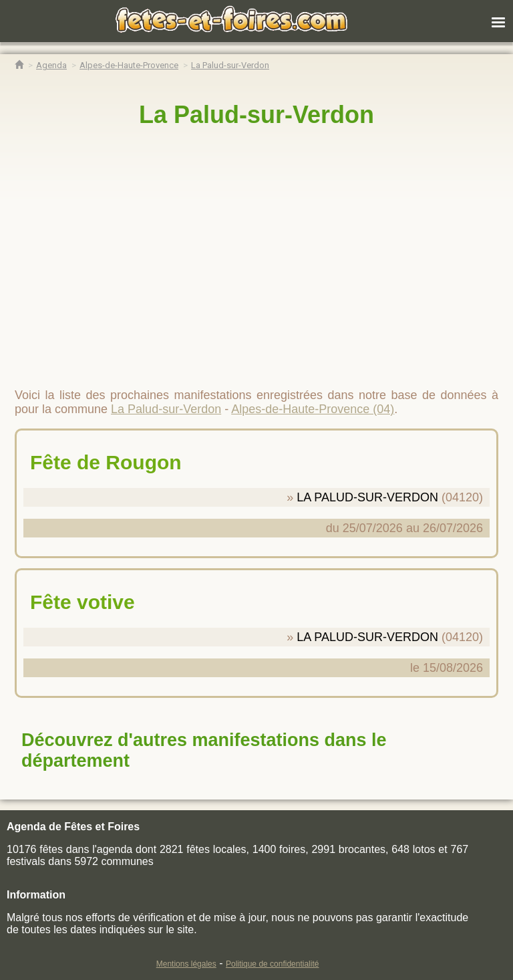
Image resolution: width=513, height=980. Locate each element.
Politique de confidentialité (272, 964)
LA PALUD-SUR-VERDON (367, 497)
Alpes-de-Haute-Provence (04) (313, 409)
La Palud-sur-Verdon (256, 115)
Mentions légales (186, 964)
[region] (256, 252)
